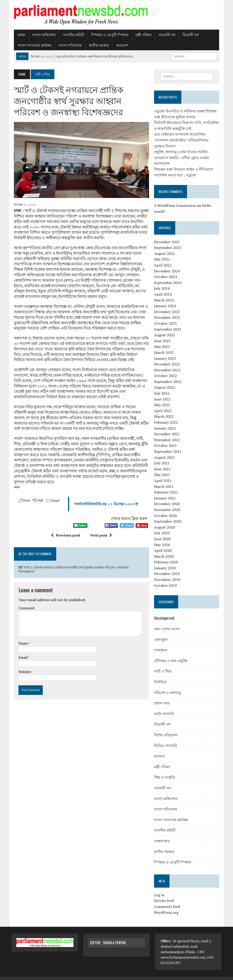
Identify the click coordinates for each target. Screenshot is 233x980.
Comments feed (168, 901)
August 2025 (165, 248)
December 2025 (168, 236)
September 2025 (169, 242)
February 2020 (167, 556)
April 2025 (164, 259)
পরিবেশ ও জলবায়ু (168, 687)
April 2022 (164, 405)
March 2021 (165, 481)
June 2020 (163, 533)
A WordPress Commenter (176, 200)
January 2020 (166, 562)
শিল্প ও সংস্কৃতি (165, 771)
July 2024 (163, 283)
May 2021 (163, 469)
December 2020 (168, 498)
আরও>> (120, 45)
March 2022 (165, 411)
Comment (24, 605)
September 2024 (169, 277)
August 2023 (165, 329)
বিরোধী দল (188, 35)
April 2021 (164, 475)
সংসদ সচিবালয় (68, 45)
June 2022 (163, 393)
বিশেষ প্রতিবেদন (167, 729)
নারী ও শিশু (164, 665)
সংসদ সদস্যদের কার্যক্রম (32, 45)
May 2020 (163, 539)
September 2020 (169, 516)
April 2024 (164, 289)
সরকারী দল (165, 35)
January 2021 (166, 492)
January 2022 (166, 423)
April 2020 (164, 545)
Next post (100, 537)
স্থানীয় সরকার (97, 45)
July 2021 (163, 457)
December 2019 (168, 568)
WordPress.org (167, 907)
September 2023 (169, 324)
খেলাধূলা (162, 634)
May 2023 (163, 341)
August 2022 (165, 382)
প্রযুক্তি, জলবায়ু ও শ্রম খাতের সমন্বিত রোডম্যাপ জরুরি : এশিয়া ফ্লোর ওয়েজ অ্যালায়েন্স (182, 152)
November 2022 (168, 364)
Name (21, 641)
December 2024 (168, 265)
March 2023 (165, 347)
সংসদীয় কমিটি (71, 35)
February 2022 (167, 417)
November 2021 (168, 434)
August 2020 (165, 522)
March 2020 (165, 551)
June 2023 (163, 335)
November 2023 (168, 312)
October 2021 (166, 440)
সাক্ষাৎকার (163, 835)
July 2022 (163, 387)
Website (23, 669)
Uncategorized (165, 612)
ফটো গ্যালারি (165, 708)
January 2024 (166, 300)
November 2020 (168, 504)
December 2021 (168, 428)
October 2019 (166, 580)
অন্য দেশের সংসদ (168, 623)
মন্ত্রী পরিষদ (141, 35)
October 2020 (166, 510)
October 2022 (166, 370)
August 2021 (165, 452)
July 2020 (163, 527)
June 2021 (163, 463)
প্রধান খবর (163, 697)
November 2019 (168, 574)
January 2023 (166, 353)
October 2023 (166, 318)
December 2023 (168, 306)
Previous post (65, 537)
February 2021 (167, 486)
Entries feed (165, 895)
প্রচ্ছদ (19, 35)
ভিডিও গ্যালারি (166, 740)
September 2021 (169, 446)
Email (21, 655)
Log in (160, 889)
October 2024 (166, 271)
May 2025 (163, 253)
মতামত (160, 750)
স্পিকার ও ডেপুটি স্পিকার (108, 35)
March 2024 (165, 294)
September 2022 (169, 376)
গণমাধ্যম (161, 644)
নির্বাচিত (161, 676)
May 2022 (163, 399)
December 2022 (168, 358)
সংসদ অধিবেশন (42, 35)
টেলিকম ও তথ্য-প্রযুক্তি (172, 655)
